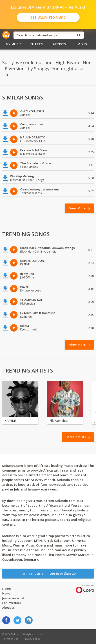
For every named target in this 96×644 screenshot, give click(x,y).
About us (8, 608)
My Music (14, 44)
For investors (11, 603)
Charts (37, 44)
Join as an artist (13, 598)
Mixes (82, 44)
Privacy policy (32, 639)
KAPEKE (10, 421)
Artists (60, 44)
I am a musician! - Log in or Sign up (48, 573)
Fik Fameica (59, 421)
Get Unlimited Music (48, 17)
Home (7, 589)
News (6, 593)
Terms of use (10, 639)
